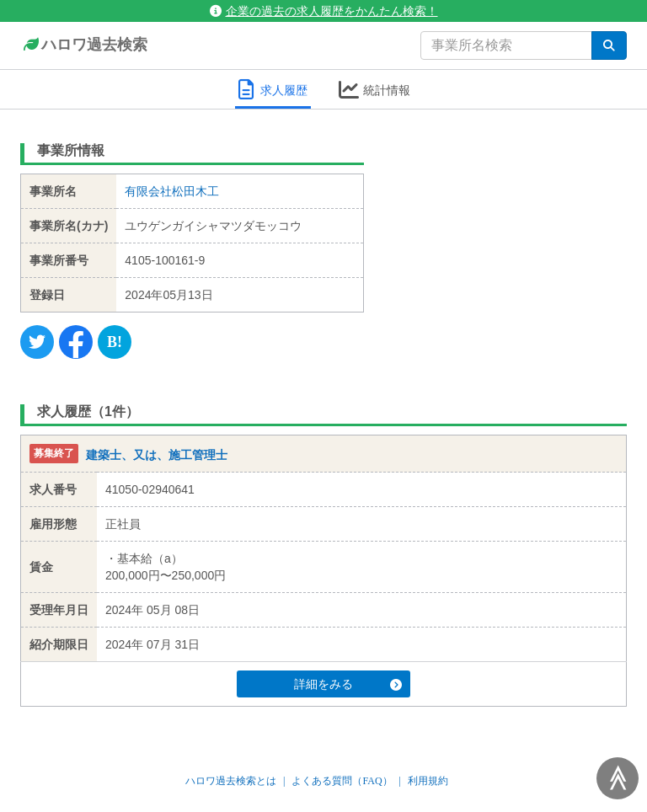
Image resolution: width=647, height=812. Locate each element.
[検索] (609, 45)
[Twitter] (37, 342)
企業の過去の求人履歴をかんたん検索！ (324, 11)
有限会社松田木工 (172, 191)
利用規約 (428, 781)
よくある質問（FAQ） (342, 781)
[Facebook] (76, 342)
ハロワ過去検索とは (231, 781)
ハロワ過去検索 (84, 45)
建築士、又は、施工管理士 (157, 455)
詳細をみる (348, 684)
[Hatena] (115, 342)
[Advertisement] (508, 240)
